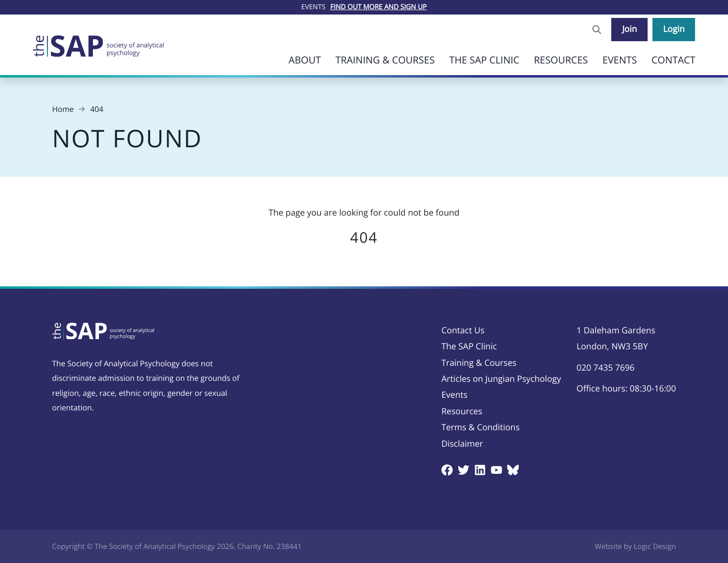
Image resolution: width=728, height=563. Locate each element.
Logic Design (655, 547)
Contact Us (463, 330)
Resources (561, 60)
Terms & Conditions (480, 427)
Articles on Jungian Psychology (501, 379)
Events (620, 60)
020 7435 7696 (605, 368)
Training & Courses (385, 60)
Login (674, 29)
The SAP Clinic (484, 60)
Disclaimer (462, 444)
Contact (674, 60)
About (305, 60)
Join (629, 29)
